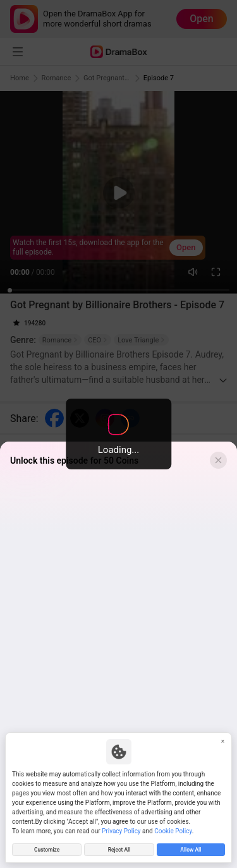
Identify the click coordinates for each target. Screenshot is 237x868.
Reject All (119, 849)
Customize (47, 849)
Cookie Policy (173, 829)
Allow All (191, 849)
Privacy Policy (121, 829)
